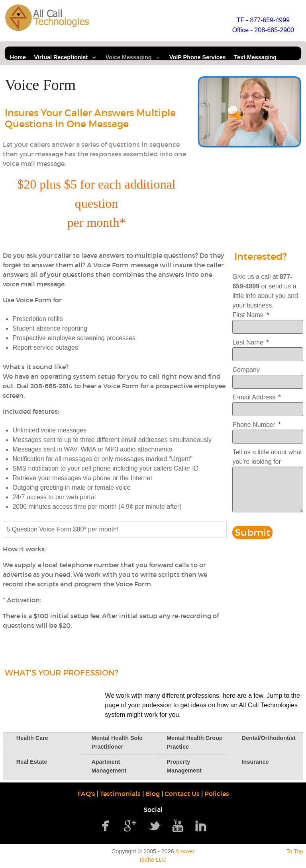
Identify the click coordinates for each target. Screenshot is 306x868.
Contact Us (182, 794)
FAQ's (86, 794)
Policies (217, 794)
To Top (294, 851)
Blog (153, 794)
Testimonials (120, 794)
